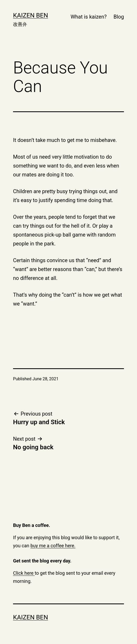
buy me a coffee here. (53, 546)
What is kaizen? (89, 17)
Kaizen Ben (31, 15)
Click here (24, 573)
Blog (119, 17)
